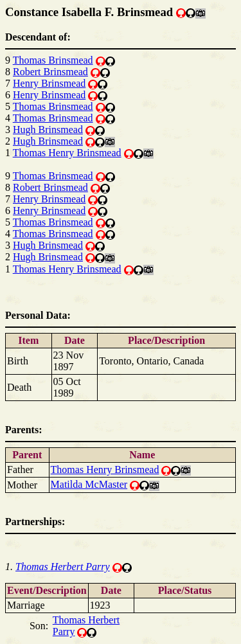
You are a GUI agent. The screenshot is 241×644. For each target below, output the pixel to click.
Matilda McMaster (89, 484)
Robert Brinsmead (50, 72)
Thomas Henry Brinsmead (67, 153)
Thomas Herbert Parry (63, 567)
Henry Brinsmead (49, 83)
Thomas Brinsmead (53, 60)
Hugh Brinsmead (48, 130)
